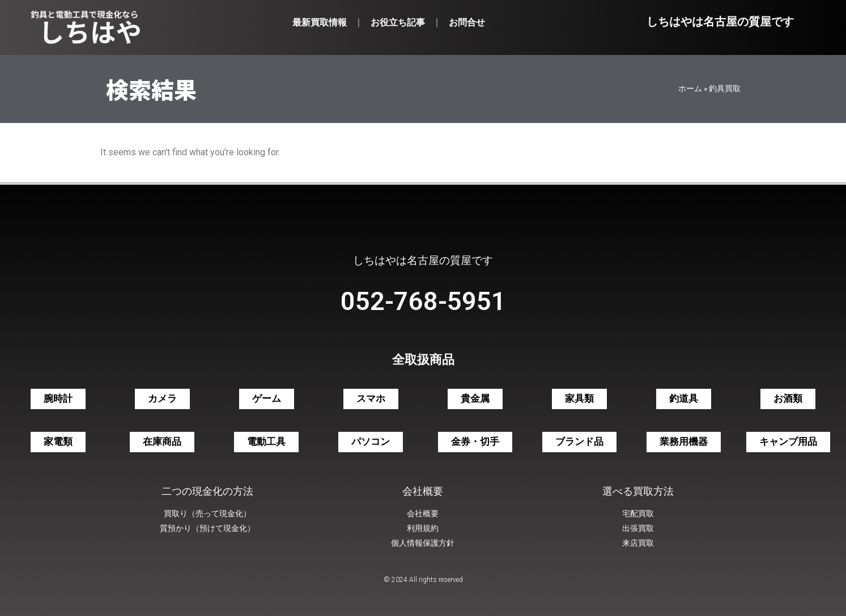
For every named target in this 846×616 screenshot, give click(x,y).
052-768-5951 (423, 301)
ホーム (690, 88)
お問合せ (467, 22)
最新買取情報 (320, 22)
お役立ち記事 (398, 22)
